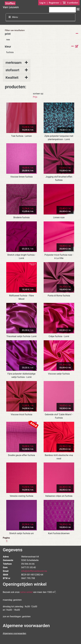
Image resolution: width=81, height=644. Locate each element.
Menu (13, 17)
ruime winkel (26, 592)
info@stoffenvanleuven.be (34, 571)
